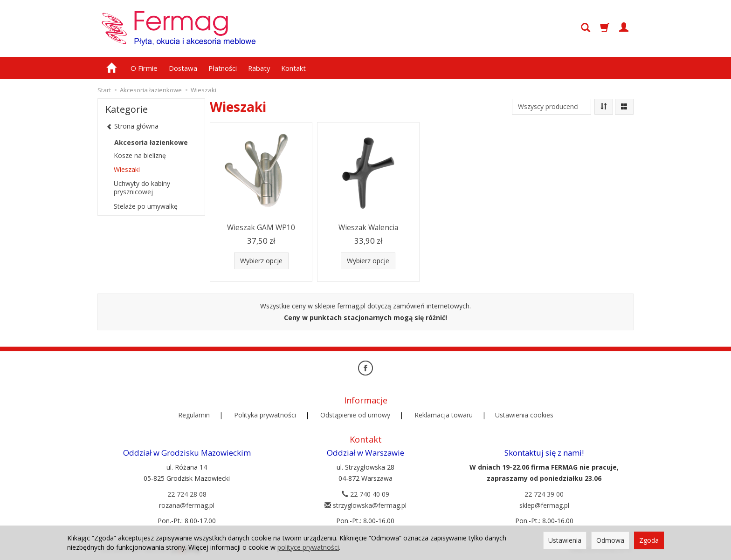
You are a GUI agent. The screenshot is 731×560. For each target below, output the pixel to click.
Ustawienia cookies (524, 415)
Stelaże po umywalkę (146, 206)
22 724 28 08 (187, 494)
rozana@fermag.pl (187, 505)
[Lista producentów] (552, 107)
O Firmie (144, 68)
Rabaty (259, 68)
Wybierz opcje (261, 261)
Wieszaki (127, 169)
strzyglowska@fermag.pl (365, 505)
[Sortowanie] (604, 107)
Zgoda (649, 540)
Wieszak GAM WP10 (261, 228)
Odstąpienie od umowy (355, 415)
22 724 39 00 (544, 494)
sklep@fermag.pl (544, 505)
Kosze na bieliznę (140, 155)
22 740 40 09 (365, 494)
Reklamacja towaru (444, 415)
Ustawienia (565, 540)
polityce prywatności (308, 547)
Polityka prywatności (265, 415)
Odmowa (610, 540)
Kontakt (293, 68)
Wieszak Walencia (368, 228)
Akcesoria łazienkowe (151, 142)
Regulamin (194, 415)
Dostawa (183, 68)
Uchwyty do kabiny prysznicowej (142, 188)
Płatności (223, 68)
